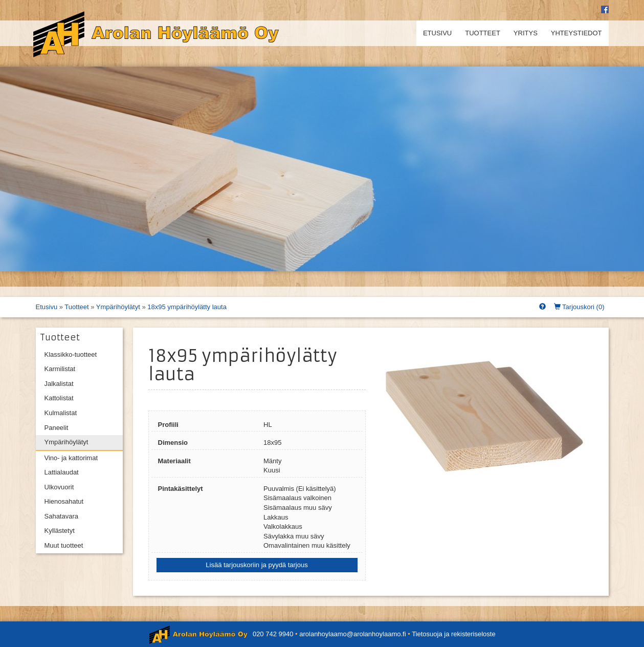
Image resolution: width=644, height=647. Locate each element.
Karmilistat (60, 369)
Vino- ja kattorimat (71, 458)
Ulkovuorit (59, 487)
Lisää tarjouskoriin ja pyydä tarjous (257, 565)
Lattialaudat (62, 472)
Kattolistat (59, 398)
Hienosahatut (64, 501)
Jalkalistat (59, 384)
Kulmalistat (61, 413)
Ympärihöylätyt (118, 307)
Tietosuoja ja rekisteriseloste (454, 634)
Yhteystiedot (576, 33)
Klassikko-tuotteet (71, 354)
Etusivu (437, 33)
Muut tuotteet (64, 545)
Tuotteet (483, 33)
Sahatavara (62, 516)
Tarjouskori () (579, 307)
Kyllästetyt (60, 531)
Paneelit (57, 428)
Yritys (526, 33)
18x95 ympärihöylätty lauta (187, 307)
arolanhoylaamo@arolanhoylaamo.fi (352, 634)
